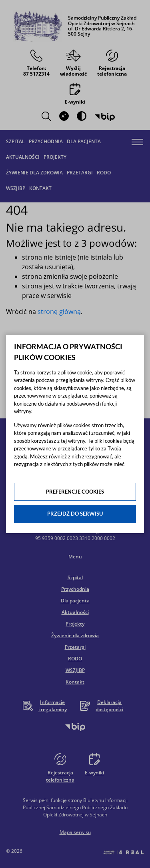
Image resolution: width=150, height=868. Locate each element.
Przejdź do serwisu (75, 514)
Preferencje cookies (75, 492)
